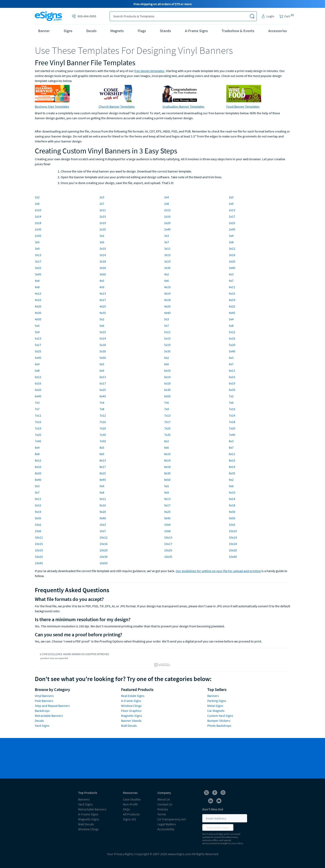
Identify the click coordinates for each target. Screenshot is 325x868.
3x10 (103, 248)
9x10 (232, 492)
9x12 (103, 499)
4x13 (103, 293)
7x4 (102, 403)
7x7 (37, 409)
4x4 (37, 281)
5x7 (167, 325)
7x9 (167, 409)
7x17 (167, 422)
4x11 (232, 287)
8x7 (231, 447)
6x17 (103, 383)
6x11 (232, 370)
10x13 (168, 537)
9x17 (167, 505)
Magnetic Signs (132, 716)
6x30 (167, 390)
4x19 (232, 300)
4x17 (103, 300)
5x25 (38, 351)
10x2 (38, 524)
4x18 (167, 300)
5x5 (37, 325)
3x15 (167, 255)
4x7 (231, 281)
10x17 (168, 544)
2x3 (102, 197)
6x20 (38, 390)
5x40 (232, 351)
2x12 (167, 210)
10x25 (168, 550)
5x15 (167, 338)
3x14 (103, 255)
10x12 (104, 537)
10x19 (39, 550)
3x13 (38, 255)
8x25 (103, 473)
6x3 (231, 358)
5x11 (167, 332)
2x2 (37, 197)
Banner (44, 31)
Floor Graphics (131, 711)
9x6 (231, 486)
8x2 (167, 441)
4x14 (167, 293)
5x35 (167, 351)
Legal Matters (167, 824)
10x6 (38, 531)
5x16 (232, 338)
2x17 (232, 216)
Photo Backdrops (219, 726)
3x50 (103, 274)
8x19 (232, 467)
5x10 (103, 332)
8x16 (38, 467)
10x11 (39, 537)
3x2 (102, 236)
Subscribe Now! (218, 827)
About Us (164, 799)
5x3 (167, 319)
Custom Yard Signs (220, 716)
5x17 (38, 345)
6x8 (37, 370)
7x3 (37, 403)
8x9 (102, 454)
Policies (163, 809)
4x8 (37, 287)
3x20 (232, 261)
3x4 (231, 236)
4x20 (38, 306)
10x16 (104, 544)
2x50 (38, 236)
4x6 (167, 281)
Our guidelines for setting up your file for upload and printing (218, 571)
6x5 (102, 364)
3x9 (37, 248)
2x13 (232, 210)
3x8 (231, 242)
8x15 (232, 460)
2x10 (38, 210)
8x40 (38, 480)
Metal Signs (215, 706)
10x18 (233, 544)
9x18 (232, 505)
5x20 (232, 345)
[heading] (162, 50)
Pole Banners (44, 701)
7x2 (231, 396)
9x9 (167, 492)
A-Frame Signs (196, 31)
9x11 (38, 499)
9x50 (232, 518)
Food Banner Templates (243, 106)
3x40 (232, 268)
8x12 (38, 460)
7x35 (167, 435)
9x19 (38, 512)
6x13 (103, 377)
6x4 (37, 364)
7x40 (232, 435)
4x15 (232, 293)
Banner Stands (131, 721)
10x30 (104, 557)
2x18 (38, 223)
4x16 (38, 300)
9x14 (232, 499)
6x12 (38, 377)
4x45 (232, 313)
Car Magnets (216, 711)
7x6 (231, 403)
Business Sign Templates (52, 106)
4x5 (102, 281)
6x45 (103, 396)
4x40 (167, 313)
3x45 (38, 274)
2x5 (231, 197)
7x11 (38, 415)
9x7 (37, 492)
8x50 (167, 480)
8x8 (37, 454)
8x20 (38, 473)
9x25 (167, 512)
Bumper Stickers (219, 721)
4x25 (103, 306)
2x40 (167, 229)
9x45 (167, 518)
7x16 (103, 422)
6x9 (102, 370)
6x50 (167, 396)
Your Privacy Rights (120, 854)
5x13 (38, 338)
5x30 (103, 351)
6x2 (167, 358)
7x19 (38, 428)
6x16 (38, 383)
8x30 (167, 473)
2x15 (103, 216)
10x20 (104, 550)
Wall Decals (129, 726)
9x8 (102, 492)
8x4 (37, 447)
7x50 (103, 441)
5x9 (37, 332)
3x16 (232, 255)
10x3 (103, 524)
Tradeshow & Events (238, 31)
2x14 (38, 216)
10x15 (39, 544)
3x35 (167, 268)
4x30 (38, 313)
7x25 (167, 428)
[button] (252, 16)
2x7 (102, 204)
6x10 (167, 370)
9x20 (103, 512)
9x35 (38, 518)
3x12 (232, 248)
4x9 (102, 287)
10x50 (104, 563)
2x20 (167, 223)
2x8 (167, 204)
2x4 (167, 197)
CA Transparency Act (172, 819)
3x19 (167, 261)
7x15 (38, 422)
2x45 (232, 229)
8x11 (232, 454)
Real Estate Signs (133, 696)
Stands (165, 31)
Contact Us (165, 804)
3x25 (38, 268)
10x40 (233, 557)
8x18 (167, 467)
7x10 (232, 409)
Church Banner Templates (117, 106)
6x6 (167, 364)
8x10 (167, 454)
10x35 (168, 557)
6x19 (232, 383)
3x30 (103, 268)
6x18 (167, 383)
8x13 (103, 460)
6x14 (167, 377)
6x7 (231, 364)
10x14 (233, 537)
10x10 (233, 531)
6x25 (103, 390)
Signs (68, 31)
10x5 (232, 524)
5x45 (38, 358)
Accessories (278, 31)
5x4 (231, 319)
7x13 (167, 415)
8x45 (103, 480)
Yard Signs (42, 726)
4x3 (231, 274)
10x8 (167, 531)
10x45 (39, 563)
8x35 (232, 473)
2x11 (103, 210)
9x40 (103, 518)
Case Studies (132, 799)
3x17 (38, 261)
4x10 (167, 287)
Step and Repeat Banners (52, 706)
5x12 (232, 332)
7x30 (103, 435)
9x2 (231, 480)
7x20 (103, 428)
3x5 (37, 242)
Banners (213, 696)
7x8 (102, 409)
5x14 (103, 338)
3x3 (167, 236)
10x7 (103, 531)
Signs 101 (130, 819)
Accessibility (166, 829)
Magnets (117, 31)
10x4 (167, 524)
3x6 (102, 242)
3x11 (167, 248)
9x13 (167, 499)
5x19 (167, 345)
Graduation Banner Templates (183, 106)
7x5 (167, 403)
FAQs (126, 809)
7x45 (38, 441)
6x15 (232, 377)
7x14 (232, 415)
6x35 (232, 390)
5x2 (102, 319)
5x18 (103, 345)
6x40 (38, 396)
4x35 (103, 313)
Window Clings (131, 706)
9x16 (103, 505)
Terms (162, 814)
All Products (131, 814)
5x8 (231, 325)
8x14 (167, 460)
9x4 (102, 486)
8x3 (231, 441)
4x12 (38, 293)
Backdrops (42, 711)
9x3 (37, 486)
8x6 (167, 447)
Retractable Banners (49, 716)
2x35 (103, 229)
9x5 (167, 486)
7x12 (103, 415)
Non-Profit (130, 804)
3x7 (167, 242)
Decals (91, 31)
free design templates (149, 71)
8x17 (103, 467)
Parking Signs (217, 701)
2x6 (37, 204)
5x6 (102, 325)
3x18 (103, 261)
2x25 (232, 223)
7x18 (232, 422)
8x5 (102, 447)
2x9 (231, 204)
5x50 (103, 358)
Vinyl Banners (44, 696)
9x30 (232, 512)
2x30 (38, 229)
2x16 (167, 216)
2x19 (103, 223)
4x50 (38, 319)
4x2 (167, 274)
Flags (142, 31)
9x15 (38, 505)
